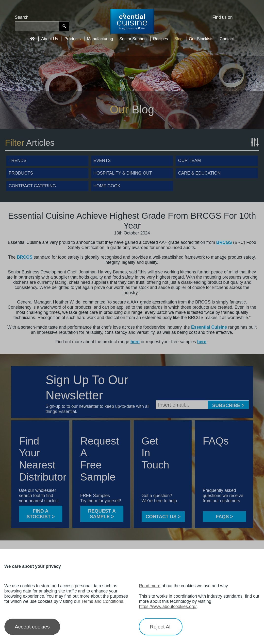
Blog (178, 39)
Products (72, 39)
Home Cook (107, 186)
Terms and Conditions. (103, 601)
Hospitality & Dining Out (123, 173)
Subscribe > (228, 405)
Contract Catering (32, 186)
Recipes (161, 39)
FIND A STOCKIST (41, 514)
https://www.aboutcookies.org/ (168, 607)
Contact (227, 39)
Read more (150, 586)
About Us (50, 39)
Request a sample (102, 514)
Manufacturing (100, 39)
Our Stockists (201, 39)
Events (102, 161)
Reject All (161, 627)
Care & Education (199, 173)
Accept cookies (32, 627)
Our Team (190, 161)
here (135, 342)
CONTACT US (163, 517)
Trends (17, 161)
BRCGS (224, 242)
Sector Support (133, 39)
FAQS (224, 517)
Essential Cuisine (209, 327)
